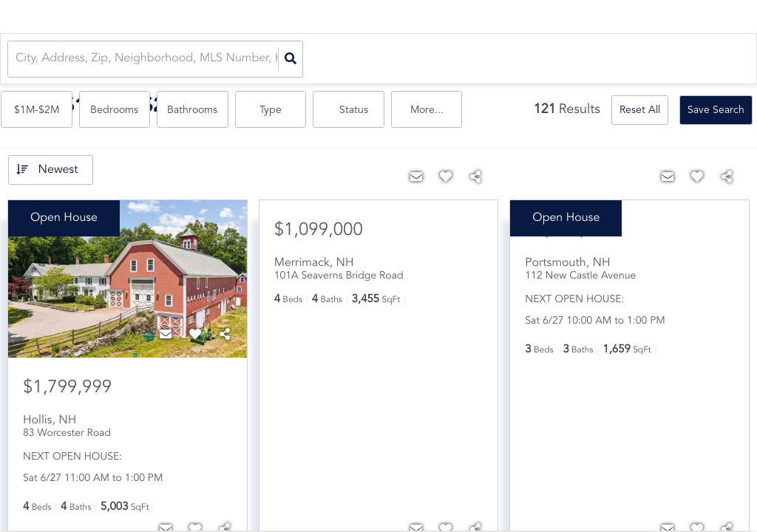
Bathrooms (485, 60)
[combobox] (17, 59)
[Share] (225, 335)
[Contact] (166, 335)
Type (561, 60)
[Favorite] (195, 335)
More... (714, 60)
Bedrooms (408, 60)
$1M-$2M (332, 60)
